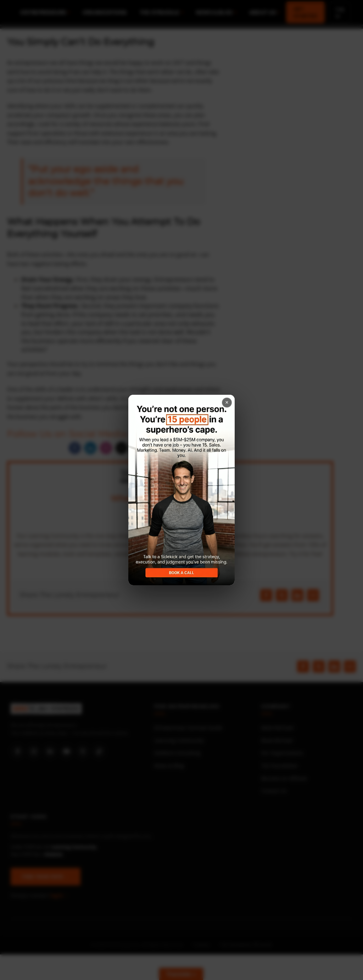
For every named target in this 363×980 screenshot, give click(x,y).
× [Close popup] (227, 402)
